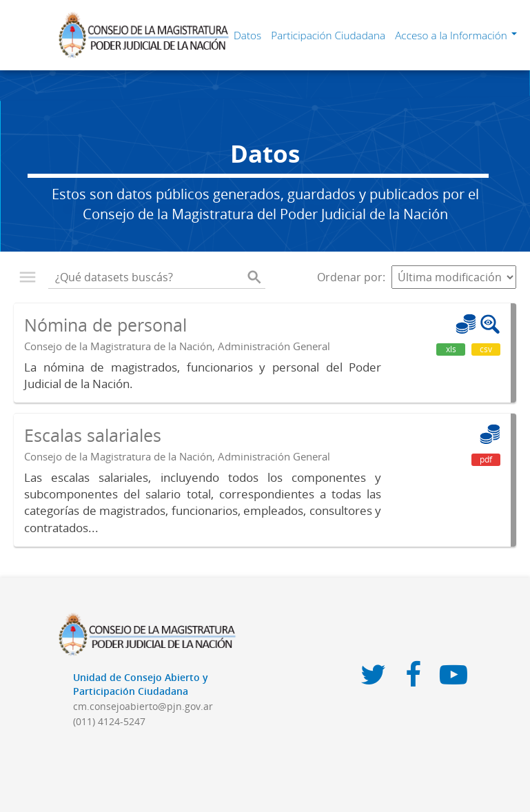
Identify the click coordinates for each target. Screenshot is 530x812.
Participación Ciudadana (328, 35)
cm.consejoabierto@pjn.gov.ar (143, 706)
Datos (247, 35)
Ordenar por (350, 277)
